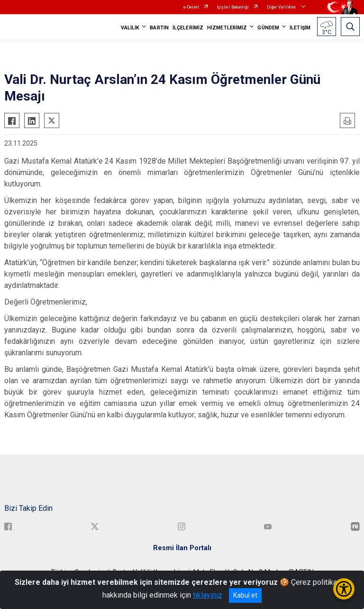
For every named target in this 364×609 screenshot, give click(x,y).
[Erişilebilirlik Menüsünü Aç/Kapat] (344, 589)
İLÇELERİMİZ (188, 28)
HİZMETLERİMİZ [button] (227, 28)
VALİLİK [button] (130, 28)
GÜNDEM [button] (268, 28)
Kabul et (245, 595)
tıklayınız (208, 595)
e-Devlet (191, 7)
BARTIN (159, 28)
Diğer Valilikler (282, 7)
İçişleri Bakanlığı (233, 7)
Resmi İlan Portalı (182, 548)
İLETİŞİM (300, 28)
